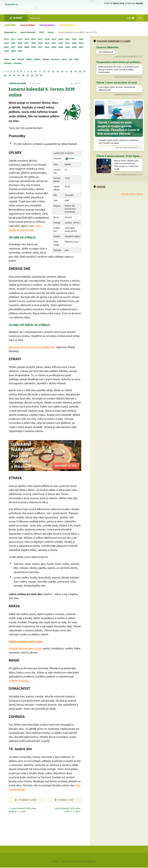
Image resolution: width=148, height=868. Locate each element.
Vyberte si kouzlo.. (19, 681)
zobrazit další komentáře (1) (127, 56)
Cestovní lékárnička (107, 47)
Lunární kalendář (28, 32)
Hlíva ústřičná (27, 25)
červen (51, 32)
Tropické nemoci (47, 25)
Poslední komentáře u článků (112, 41)
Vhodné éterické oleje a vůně (25, 648)
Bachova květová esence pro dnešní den (32, 347)
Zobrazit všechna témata (132, 194)
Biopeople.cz (12, 4)
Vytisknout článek (26, 800)
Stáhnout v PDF (64, 800)
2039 (41, 32)
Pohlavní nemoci (67, 25)
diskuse (99, 187)
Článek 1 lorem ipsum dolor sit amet (117, 83)
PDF (78, 84)
